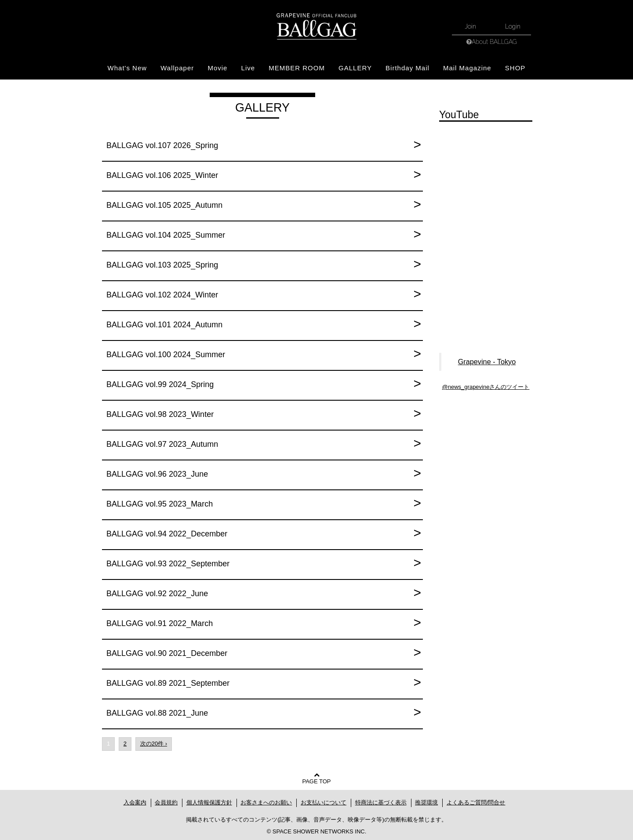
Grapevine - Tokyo (487, 362)
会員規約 (166, 802)
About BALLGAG (494, 42)
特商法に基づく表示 (381, 802)
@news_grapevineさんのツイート (486, 387)
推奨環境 (426, 802)
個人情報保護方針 (209, 802)
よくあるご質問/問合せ (476, 802)
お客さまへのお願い (266, 802)
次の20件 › (154, 744)
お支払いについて (324, 802)
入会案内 (135, 802)
